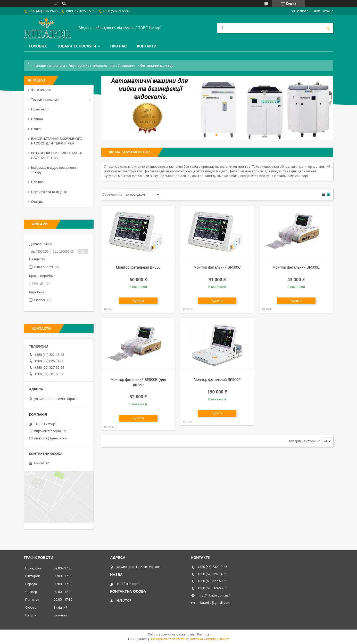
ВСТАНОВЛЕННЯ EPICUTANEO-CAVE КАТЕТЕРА (57, 155)
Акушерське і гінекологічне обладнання (102, 66)
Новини (37, 119)
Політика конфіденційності (210, 639)
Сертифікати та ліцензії (49, 192)
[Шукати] (328, 28)
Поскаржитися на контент (169, 639)
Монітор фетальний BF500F (217, 380)
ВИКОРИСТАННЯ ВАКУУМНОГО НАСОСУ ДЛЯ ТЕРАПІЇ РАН (57, 141)
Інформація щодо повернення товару (54, 170)
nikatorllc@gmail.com (51, 438)
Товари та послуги (77, 46)
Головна (38, 46)
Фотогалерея (41, 90)
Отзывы (37, 202)
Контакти (147, 46)
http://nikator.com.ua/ (50, 431)
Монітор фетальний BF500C (217, 267)
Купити (138, 301)
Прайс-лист (40, 109)
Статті (36, 129)
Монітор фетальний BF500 (138, 267)
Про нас (119, 46)
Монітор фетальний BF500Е (296, 267)
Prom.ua (203, 634)
